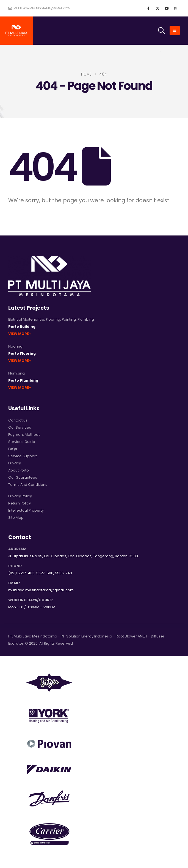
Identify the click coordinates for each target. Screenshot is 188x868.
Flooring (53, 319)
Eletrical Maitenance (26, 319)
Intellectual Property (26, 510)
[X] (157, 8)
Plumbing (86, 319)
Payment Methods (24, 435)
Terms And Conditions (28, 485)
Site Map (16, 518)
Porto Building (22, 327)
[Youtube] (167, 8)
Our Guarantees (23, 477)
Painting (69, 319)
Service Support (23, 456)
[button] (162, 31)
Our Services (20, 427)
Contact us (18, 420)
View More (19, 334)
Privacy (15, 463)
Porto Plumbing (23, 380)
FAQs (13, 449)
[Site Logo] (16, 31)
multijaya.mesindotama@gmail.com (39, 8)
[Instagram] (176, 8)
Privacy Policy (20, 496)
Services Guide (22, 442)
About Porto (19, 470)
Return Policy (20, 503)
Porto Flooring (22, 353)
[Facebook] (148, 8)
